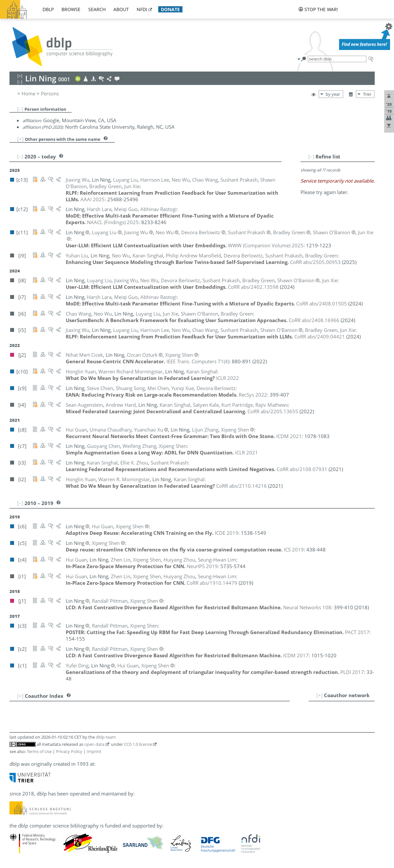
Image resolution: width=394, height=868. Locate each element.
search (97, 9)
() (198, 361)
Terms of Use (39, 751)
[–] (20, 109)
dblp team (106, 737)
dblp (48, 9)
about (121, 9)
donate (170, 9)
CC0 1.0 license (138, 744)
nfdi (142, 9)
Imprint (94, 751)
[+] (20, 139)
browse (71, 9)
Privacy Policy (69, 751)
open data (94, 744)
